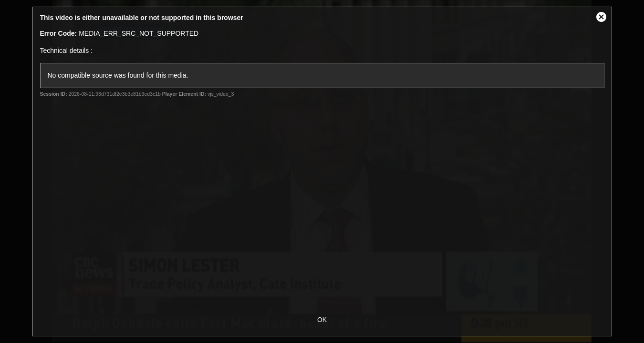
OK (322, 320)
